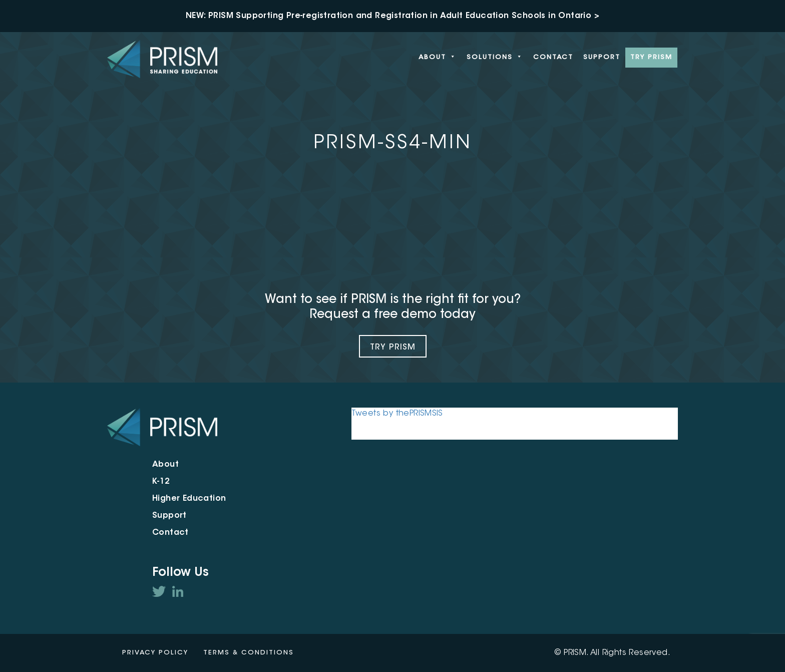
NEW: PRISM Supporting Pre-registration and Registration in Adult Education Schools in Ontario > (392, 16)
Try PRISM (651, 57)
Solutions (495, 58)
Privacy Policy (155, 653)
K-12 (161, 482)
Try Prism (393, 348)
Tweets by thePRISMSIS (397, 414)
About (438, 58)
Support (602, 57)
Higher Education (189, 499)
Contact (553, 57)
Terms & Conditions (249, 653)
